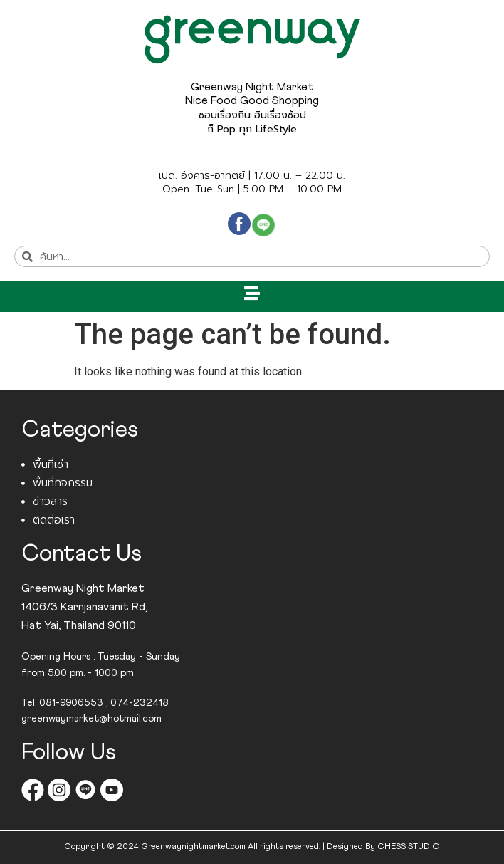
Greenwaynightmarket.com (193, 847)
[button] (252, 293)
